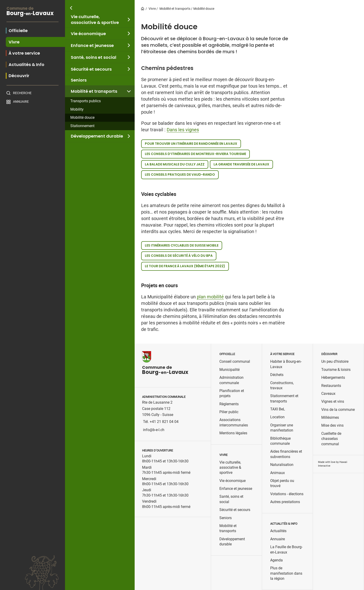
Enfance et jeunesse (92, 45)
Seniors (79, 80)
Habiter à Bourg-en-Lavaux (286, 364)
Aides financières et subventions (286, 454)
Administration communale (231, 380)
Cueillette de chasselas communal (331, 439)
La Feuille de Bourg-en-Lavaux (286, 549)
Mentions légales (233, 433)
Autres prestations (285, 502)
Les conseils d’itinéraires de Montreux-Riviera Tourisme (195, 154)
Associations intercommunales (234, 422)
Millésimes (330, 417)
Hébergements (333, 377)
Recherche (22, 93)
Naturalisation (282, 465)
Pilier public (229, 412)
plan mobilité (210, 297)
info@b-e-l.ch (154, 430)
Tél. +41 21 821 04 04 (161, 422)
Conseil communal (235, 361)
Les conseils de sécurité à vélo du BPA (179, 256)
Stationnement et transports (284, 398)
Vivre (152, 9)
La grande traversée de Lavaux (241, 164)
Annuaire (21, 102)
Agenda (276, 560)
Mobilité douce (82, 117)
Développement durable (97, 136)
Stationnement (82, 126)
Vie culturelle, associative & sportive (95, 20)
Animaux (278, 473)
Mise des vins (332, 425)
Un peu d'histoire (335, 361)
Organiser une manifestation (282, 428)
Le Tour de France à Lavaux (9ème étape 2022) (185, 266)
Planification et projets (232, 393)
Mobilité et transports (94, 91)
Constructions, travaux (282, 385)
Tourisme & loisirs (336, 370)
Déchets (277, 375)
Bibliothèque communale (280, 441)
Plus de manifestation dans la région (286, 573)
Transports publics (86, 101)
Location (277, 417)
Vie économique (88, 34)
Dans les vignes (183, 130)
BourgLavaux (32, 12)
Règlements (229, 404)
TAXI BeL (278, 409)
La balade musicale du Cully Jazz (175, 164)
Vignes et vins (333, 401)
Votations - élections (287, 494)
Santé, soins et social (94, 57)
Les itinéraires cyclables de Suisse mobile (182, 245)
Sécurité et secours (91, 69)
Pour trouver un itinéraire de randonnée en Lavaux (191, 144)
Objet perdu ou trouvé (282, 483)
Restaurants (331, 386)
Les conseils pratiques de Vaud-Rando (180, 175)
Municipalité (229, 370)
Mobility (77, 109)
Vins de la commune (338, 410)
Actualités (278, 531)
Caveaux (328, 394)
